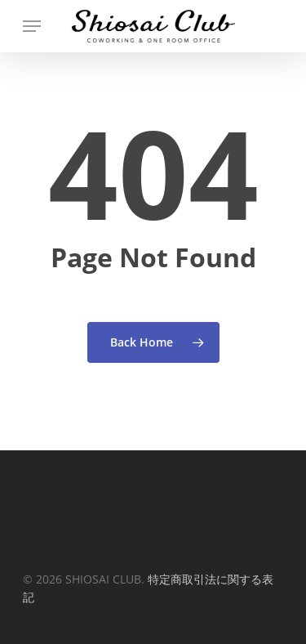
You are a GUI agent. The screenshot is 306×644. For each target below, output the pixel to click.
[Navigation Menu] (32, 26)
